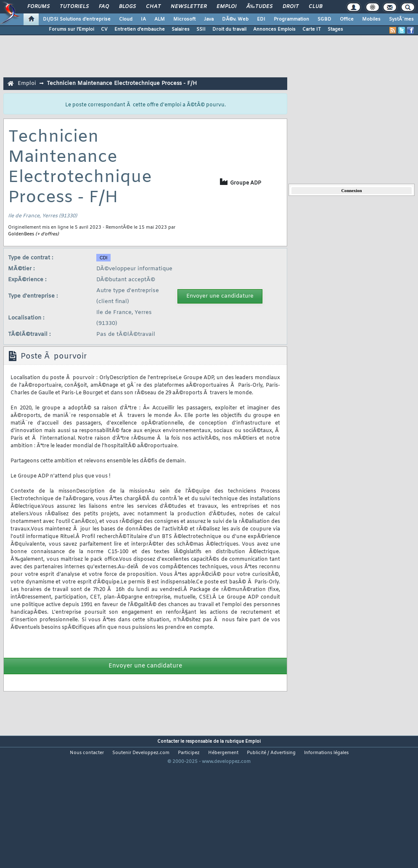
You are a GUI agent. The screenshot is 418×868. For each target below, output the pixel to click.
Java (209, 19)
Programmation (291, 19)
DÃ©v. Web (235, 19)
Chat (153, 7)
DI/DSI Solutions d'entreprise (77, 19)
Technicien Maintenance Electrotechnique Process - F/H (122, 83)
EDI (261, 19)
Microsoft (184, 19)
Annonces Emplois (274, 29)
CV (104, 29)
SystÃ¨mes (401, 19)
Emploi (226, 7)
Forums (38, 7)
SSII (201, 29)
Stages (335, 29)
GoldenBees (21, 234)
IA (143, 19)
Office (347, 19)
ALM (160, 19)
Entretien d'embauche (140, 29)
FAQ (104, 7)
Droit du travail (229, 29)
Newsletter (189, 7)
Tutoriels (74, 7)
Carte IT (312, 29)
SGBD (324, 19)
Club (315, 7)
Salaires (181, 29)
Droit (291, 7)
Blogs (127, 7)
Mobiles (371, 19)
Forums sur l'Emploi (71, 29)
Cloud (126, 19)
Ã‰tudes (259, 7)
